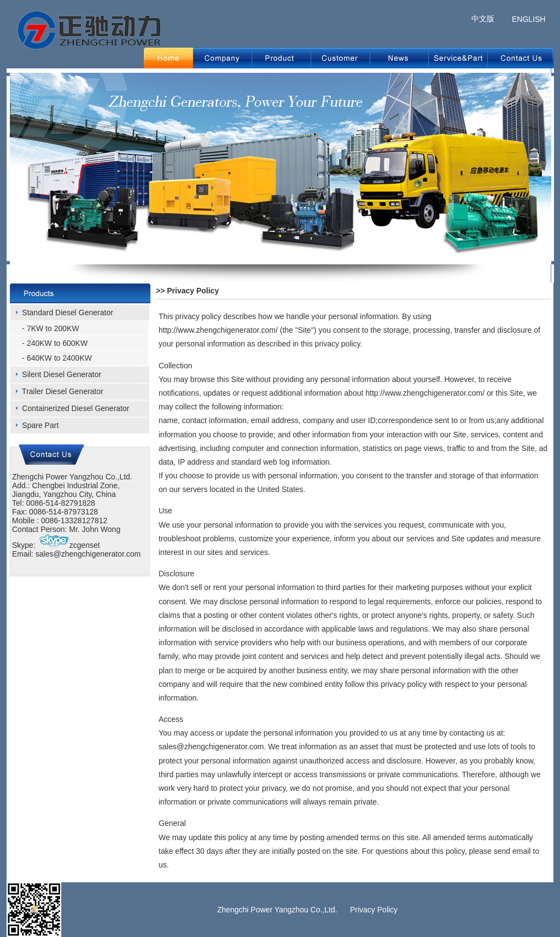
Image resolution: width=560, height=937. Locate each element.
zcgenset (69, 545)
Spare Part (40, 425)
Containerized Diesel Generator (75, 408)
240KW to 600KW (57, 343)
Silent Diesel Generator (62, 374)
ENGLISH (529, 19)
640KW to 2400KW (59, 358)
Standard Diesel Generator (68, 313)
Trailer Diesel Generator (63, 391)
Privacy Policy (374, 910)
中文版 (483, 19)
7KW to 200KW (53, 328)
